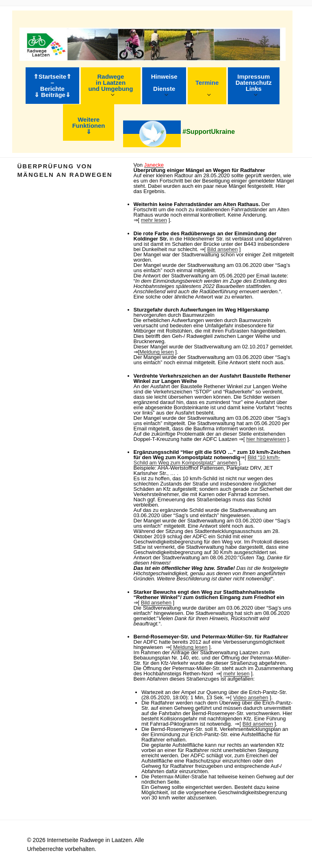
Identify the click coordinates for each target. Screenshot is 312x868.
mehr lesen (154, 220)
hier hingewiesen (266, 439)
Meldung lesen (157, 352)
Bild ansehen (222, 249)
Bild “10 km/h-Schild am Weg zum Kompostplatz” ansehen (207, 460)
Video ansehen (251, 697)
